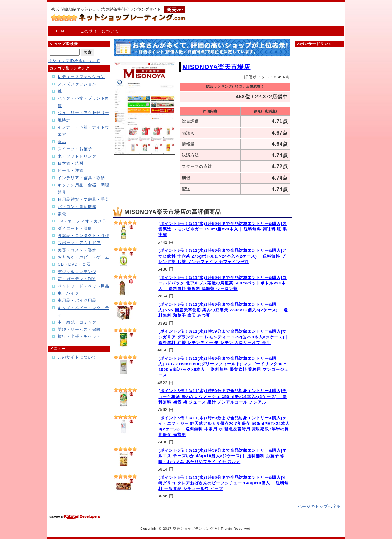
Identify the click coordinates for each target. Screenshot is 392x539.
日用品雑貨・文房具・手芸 (84, 199)
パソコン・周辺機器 (77, 207)
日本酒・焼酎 (71, 163)
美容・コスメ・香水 (77, 250)
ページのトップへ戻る (319, 506)
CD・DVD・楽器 (74, 264)
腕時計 (64, 120)
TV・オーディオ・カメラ (82, 221)
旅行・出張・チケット (79, 336)
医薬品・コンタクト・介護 (84, 236)
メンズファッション (77, 84)
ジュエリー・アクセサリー (84, 113)
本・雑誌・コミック (77, 322)
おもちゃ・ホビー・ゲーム (84, 257)
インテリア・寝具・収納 (81, 178)
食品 (62, 142)
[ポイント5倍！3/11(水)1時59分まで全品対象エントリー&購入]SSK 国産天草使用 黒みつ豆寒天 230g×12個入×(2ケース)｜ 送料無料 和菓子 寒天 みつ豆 (223, 310)
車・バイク (68, 293)
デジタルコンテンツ (77, 272)
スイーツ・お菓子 (75, 149)
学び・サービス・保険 (79, 329)
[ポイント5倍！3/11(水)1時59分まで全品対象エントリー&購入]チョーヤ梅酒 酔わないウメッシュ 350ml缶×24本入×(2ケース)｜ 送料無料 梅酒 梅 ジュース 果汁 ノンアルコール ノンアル (223, 396)
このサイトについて (100, 31)
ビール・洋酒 (71, 170)
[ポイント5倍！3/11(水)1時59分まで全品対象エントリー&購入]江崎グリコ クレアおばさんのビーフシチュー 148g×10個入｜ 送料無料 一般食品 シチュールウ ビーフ (224, 483)
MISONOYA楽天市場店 (216, 67)
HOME (61, 31)
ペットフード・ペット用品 (84, 286)
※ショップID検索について (74, 61)
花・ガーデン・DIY (77, 279)
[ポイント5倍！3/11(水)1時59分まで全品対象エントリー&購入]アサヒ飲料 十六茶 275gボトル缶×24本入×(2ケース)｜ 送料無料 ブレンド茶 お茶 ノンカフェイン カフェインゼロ (223, 256)
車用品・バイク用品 (77, 300)
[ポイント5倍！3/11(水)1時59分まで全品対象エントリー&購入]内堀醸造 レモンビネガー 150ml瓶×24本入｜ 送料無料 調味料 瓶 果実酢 (223, 229)
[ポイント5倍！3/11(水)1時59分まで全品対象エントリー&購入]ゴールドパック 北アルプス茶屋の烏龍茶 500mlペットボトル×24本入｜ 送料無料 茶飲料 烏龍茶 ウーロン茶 (223, 283)
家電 (62, 214)
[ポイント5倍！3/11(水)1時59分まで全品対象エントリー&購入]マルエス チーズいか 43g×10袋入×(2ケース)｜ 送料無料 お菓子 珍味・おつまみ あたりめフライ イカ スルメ (223, 456)
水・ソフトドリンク (77, 156)
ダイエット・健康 (75, 228)
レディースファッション (81, 77)
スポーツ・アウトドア (79, 243)
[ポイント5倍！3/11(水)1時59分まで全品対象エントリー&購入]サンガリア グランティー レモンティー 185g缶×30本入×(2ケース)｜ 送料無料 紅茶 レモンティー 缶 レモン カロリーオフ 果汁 (223, 337)
